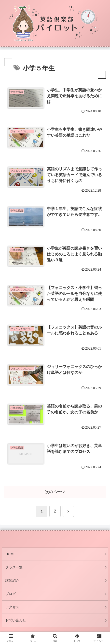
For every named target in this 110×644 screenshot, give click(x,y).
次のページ (55, 492)
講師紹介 (12, 580)
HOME (11, 554)
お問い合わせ (16, 620)
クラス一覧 (14, 567)
